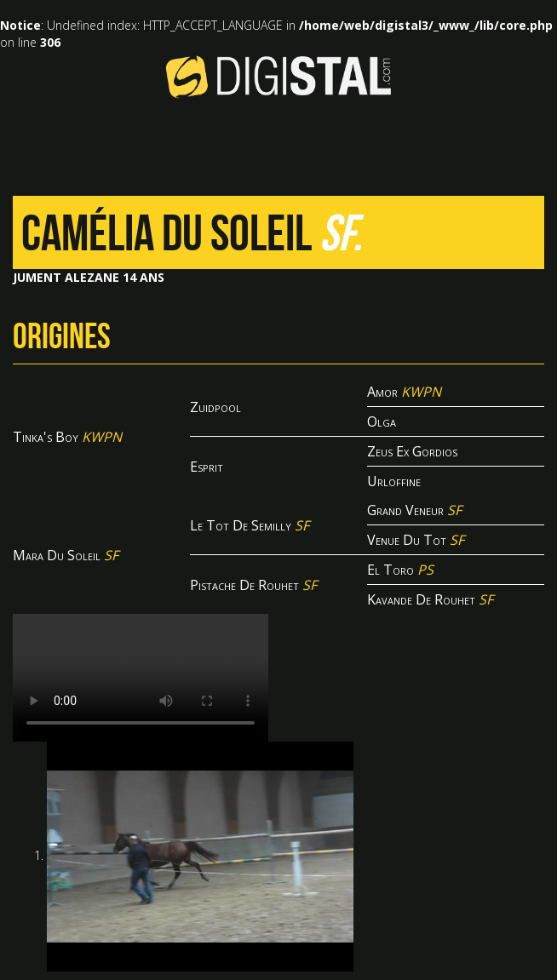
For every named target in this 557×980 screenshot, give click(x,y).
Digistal (278, 77)
